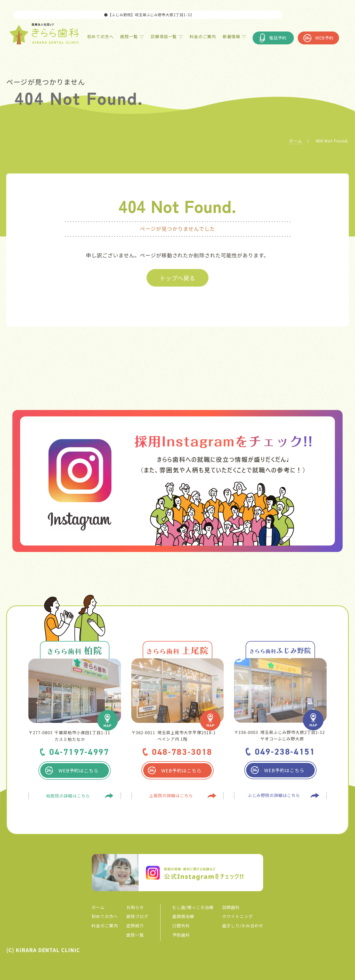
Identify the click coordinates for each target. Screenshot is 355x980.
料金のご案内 (105, 926)
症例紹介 (135, 926)
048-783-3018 (182, 752)
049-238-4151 (285, 752)
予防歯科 (181, 935)
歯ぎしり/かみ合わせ (243, 926)
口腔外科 (181, 926)
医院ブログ (137, 916)
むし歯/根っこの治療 (193, 907)
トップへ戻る (177, 278)
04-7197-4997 (79, 752)
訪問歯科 (231, 907)
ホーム (98, 907)
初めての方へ (105, 916)
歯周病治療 (183, 916)
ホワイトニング (237, 916)
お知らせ (135, 907)
